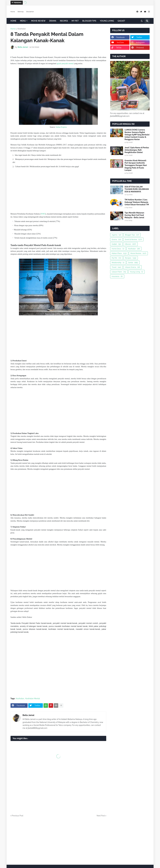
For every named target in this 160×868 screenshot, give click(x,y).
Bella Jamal (28, 715)
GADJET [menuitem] (121, 21)
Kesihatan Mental (33, 699)
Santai (133, 263)
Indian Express (61, 127)
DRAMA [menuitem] (53, 21)
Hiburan (130, 244)
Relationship (118, 263)
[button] (142, 21)
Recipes (131, 258)
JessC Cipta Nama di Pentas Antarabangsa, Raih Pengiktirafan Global (137, 150)
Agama (116, 235)
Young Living (136, 272)
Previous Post (18, 816)
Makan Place (119, 253)
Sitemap (21, 12)
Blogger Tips (132, 235)
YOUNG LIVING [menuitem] (107, 21)
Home (13, 12)
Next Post (101, 816)
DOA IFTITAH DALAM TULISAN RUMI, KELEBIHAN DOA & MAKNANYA (137, 189)
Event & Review (133, 239)
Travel (116, 267)
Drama (116, 239)
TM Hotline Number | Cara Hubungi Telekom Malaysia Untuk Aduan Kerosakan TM (137, 202)
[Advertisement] (58, 191)
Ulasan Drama (132, 267)
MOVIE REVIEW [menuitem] (38, 21)
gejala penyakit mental (65, 64)
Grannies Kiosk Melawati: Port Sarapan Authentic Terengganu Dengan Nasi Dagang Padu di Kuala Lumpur (136, 165)
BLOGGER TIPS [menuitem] (89, 21)
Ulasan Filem (119, 272)
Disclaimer (30, 12)
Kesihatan (22, 29)
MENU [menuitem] (23, 21)
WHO (43, 214)
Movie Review (138, 253)
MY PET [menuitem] (75, 21)
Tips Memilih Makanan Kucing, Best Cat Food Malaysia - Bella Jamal (134, 215)
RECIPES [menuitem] (64, 21)
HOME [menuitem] (13, 21)
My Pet (116, 258)
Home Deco (118, 249)
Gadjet (116, 244)
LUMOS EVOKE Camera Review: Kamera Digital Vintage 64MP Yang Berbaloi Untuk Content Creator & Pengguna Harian (137, 135)
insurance (117, 276)
